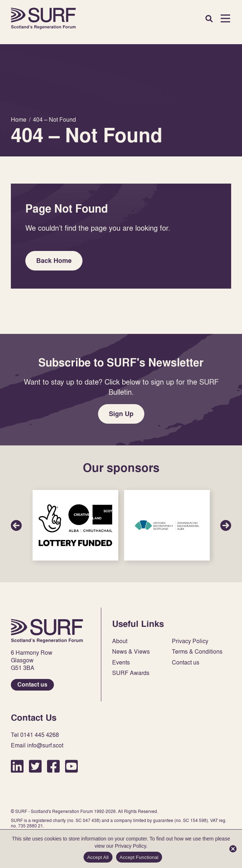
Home (43, 18)
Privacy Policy (190, 641)
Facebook (53, 766)
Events (121, 662)
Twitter (35, 766)
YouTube (71, 766)
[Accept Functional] (233, 849)
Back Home (54, 261)
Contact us (32, 685)
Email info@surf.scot (37, 745)
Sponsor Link (75, 525)
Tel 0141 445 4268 (35, 735)
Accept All (98, 857)
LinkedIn (17, 766)
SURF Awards (131, 673)
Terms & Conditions (197, 652)
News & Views (131, 652)
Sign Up (121, 414)
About (120, 641)
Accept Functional (139, 857)
